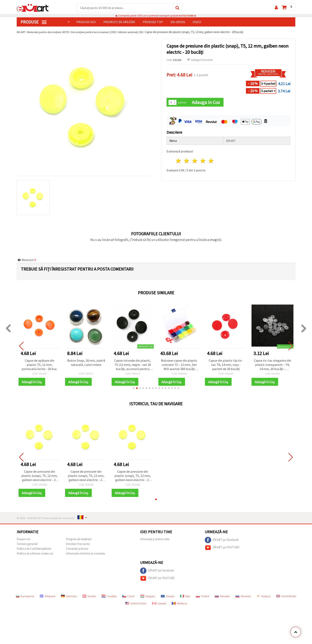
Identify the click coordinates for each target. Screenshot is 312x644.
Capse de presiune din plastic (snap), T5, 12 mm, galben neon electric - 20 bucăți (40, 477)
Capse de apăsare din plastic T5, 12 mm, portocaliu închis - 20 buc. (39, 365)
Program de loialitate (79, 541)
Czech (128, 598)
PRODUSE (34, 22)
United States (136, 605)
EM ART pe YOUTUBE (222, 550)
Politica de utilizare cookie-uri (35, 555)
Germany (69, 598)
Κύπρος (263, 598)
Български (25, 598)
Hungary (148, 598)
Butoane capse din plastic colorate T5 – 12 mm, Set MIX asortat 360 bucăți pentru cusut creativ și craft (179, 365)
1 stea (179, 161)
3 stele (195, 161)
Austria (89, 598)
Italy (185, 598)
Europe (168, 598)
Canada (159, 605)
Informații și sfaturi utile (155, 541)
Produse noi (86, 22)
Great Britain (286, 598)
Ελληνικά (47, 598)
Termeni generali (27, 546)
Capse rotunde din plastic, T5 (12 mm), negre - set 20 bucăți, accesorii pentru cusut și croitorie (133, 365)
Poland (202, 598)
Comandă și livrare (77, 551)
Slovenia (243, 598)
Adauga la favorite (200, 60)
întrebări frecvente (78, 546)
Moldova (179, 605)
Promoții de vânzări (119, 22)
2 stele (187, 161)
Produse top (153, 22)
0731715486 (187, 16)
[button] (134, 389)
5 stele (211, 161)
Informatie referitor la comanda (85, 555)
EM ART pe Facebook (222, 542)
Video (197, 22)
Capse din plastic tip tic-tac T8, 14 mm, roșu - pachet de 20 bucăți (226, 365)
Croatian (109, 598)
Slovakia (222, 598)
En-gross (178, 22)
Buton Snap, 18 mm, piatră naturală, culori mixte (86, 365)
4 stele (203, 161)
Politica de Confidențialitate (34, 551)
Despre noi (23, 541)
